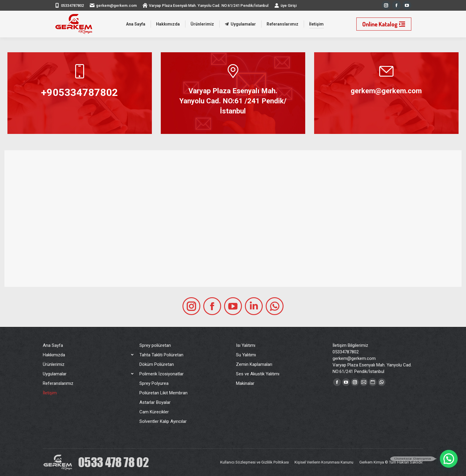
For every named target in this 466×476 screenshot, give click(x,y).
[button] (449, 459)
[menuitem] (136, 24)
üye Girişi (285, 5)
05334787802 (72, 5)
